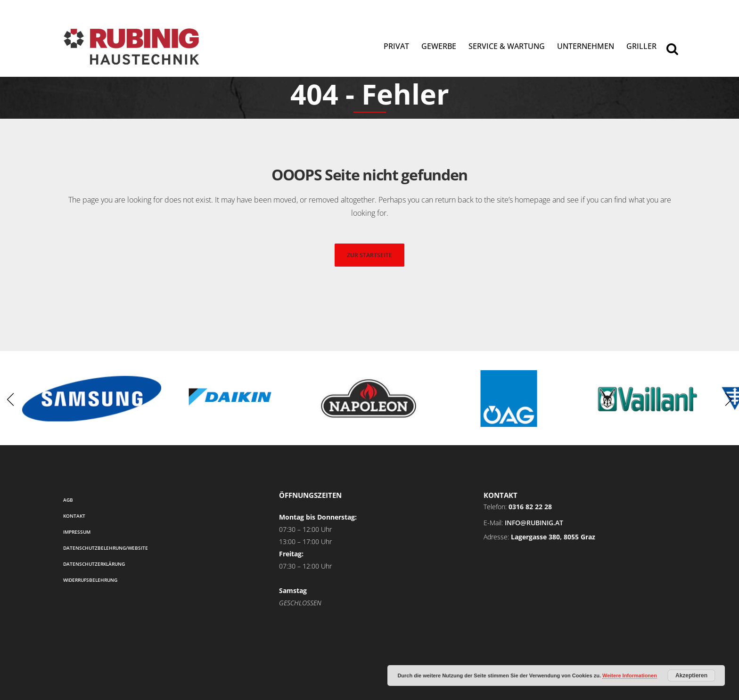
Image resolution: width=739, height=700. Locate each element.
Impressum (77, 532)
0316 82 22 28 (530, 507)
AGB (68, 500)
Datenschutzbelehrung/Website (106, 548)
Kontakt (74, 516)
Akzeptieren (691, 676)
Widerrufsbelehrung (90, 580)
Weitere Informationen (630, 676)
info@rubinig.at (534, 523)
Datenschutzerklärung (94, 564)
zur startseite (369, 255)
